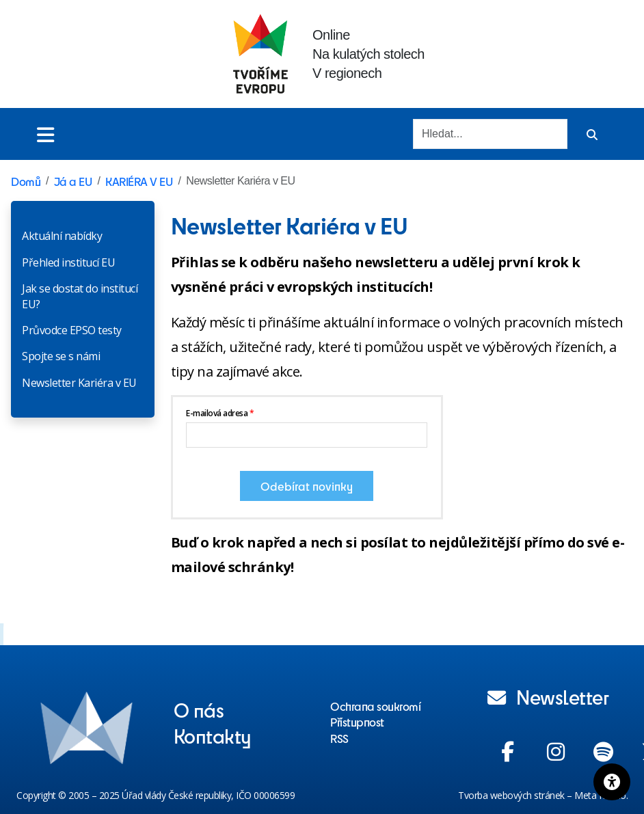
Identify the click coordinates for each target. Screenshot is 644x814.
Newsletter (548, 696)
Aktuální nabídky (62, 236)
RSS (339, 738)
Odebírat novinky (307, 486)
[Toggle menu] (45, 134)
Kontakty (213, 735)
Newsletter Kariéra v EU (79, 383)
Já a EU (73, 181)
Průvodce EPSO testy (72, 330)
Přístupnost (357, 722)
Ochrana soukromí (375, 706)
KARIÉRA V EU (139, 181)
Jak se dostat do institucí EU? (80, 296)
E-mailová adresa (217, 413)
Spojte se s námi (61, 356)
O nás (199, 709)
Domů (26, 181)
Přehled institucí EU (68, 262)
